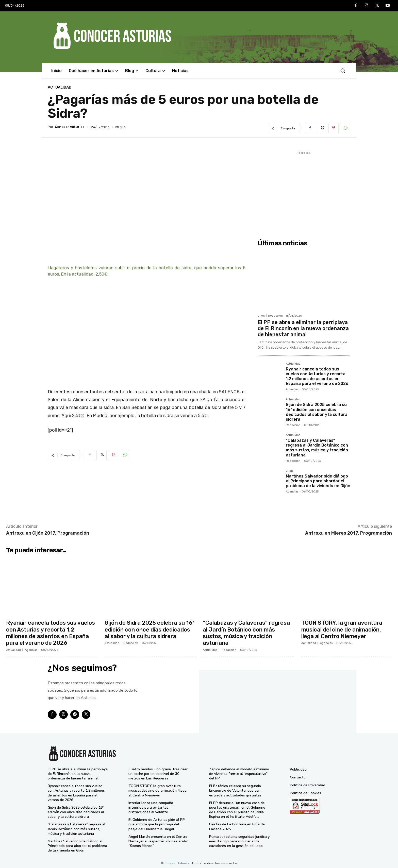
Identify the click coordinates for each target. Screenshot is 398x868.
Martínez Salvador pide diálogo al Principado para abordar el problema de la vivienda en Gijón (318, 481)
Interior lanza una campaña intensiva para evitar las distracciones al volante (151, 807)
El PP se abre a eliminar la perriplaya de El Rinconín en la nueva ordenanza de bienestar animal (303, 328)
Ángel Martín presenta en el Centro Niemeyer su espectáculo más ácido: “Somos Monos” (158, 841)
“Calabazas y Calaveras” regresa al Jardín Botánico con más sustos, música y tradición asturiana (317, 448)
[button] (343, 71)
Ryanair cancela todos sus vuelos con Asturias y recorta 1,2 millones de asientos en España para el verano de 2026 (317, 376)
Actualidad (60, 87)
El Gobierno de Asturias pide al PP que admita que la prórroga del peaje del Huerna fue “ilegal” (157, 824)
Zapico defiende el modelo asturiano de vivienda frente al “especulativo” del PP (239, 774)
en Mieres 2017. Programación (349, 533)
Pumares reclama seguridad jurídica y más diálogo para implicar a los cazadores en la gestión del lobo (239, 841)
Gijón (261, 316)
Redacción (275, 316)
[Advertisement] (304, 191)
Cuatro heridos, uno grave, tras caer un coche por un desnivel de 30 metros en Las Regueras (158, 774)
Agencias (292, 389)
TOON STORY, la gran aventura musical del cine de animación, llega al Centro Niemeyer (342, 629)
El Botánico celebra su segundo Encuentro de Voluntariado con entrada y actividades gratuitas (235, 790)
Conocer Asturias (70, 127)
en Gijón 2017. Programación (48, 533)
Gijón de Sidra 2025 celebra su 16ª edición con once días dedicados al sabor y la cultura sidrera (317, 412)
